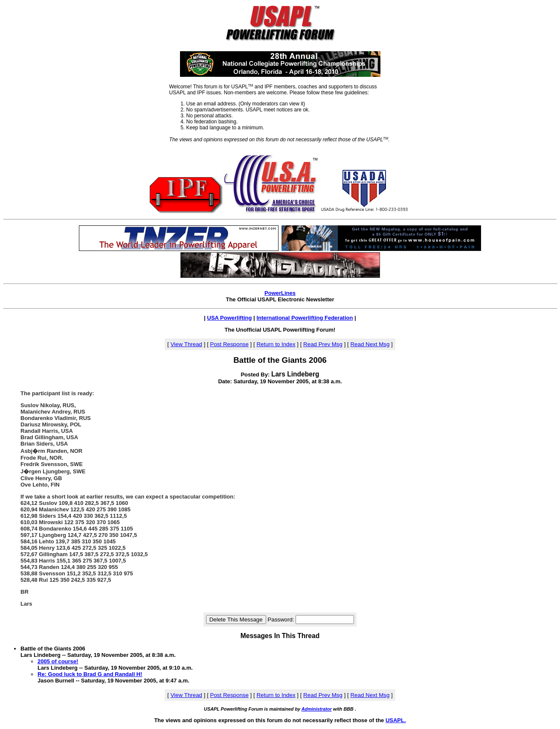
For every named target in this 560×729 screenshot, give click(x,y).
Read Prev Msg (323, 344)
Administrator (317, 709)
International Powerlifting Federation (305, 318)
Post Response (229, 344)
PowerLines (280, 293)
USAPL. (396, 720)
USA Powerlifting (230, 318)
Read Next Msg (370, 344)
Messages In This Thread (280, 636)
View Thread (186, 344)
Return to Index (276, 344)
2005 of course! (58, 661)
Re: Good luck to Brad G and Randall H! (90, 674)
